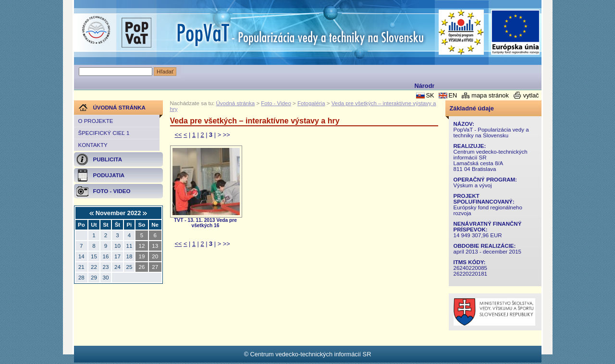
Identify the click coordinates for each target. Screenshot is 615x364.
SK (430, 95)
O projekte (96, 121)
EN (453, 95)
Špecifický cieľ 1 (104, 133)
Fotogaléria (311, 103)
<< (178, 135)
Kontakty (93, 145)
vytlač (531, 95)
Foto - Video (276, 103)
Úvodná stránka (236, 103)
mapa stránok (490, 95)
